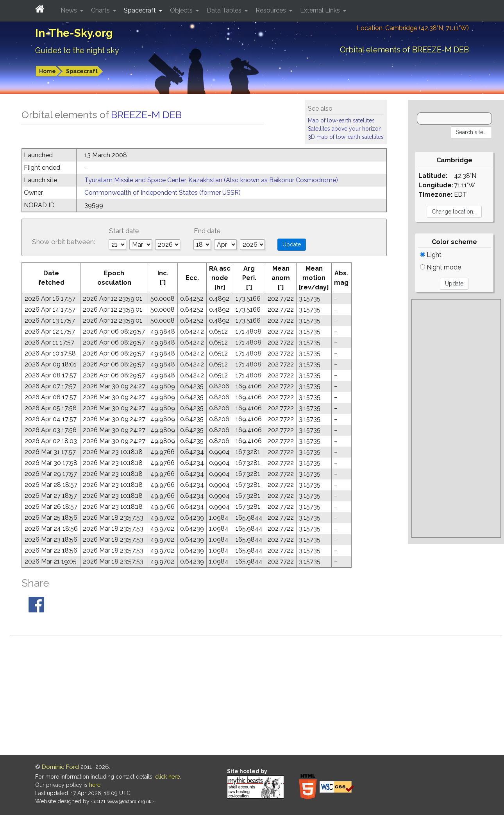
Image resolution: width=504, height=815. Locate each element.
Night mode (441, 267)
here (95, 785)
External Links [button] (321, 10)
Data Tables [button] (225, 10)
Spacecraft (82, 71)
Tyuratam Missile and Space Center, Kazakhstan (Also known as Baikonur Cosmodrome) (211, 180)
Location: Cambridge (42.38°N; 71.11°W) (413, 28)
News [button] (70, 10)
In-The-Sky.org (74, 33)
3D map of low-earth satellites (346, 137)
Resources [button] (272, 10)
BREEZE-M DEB (146, 115)
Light (431, 255)
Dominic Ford (60, 767)
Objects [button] (182, 10)
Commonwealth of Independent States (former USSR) (163, 193)
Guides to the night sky (77, 50)
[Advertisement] (456, 418)
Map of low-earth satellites (341, 120)
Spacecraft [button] (141, 10)
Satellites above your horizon (345, 129)
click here (167, 777)
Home (47, 71)
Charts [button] (101, 10)
